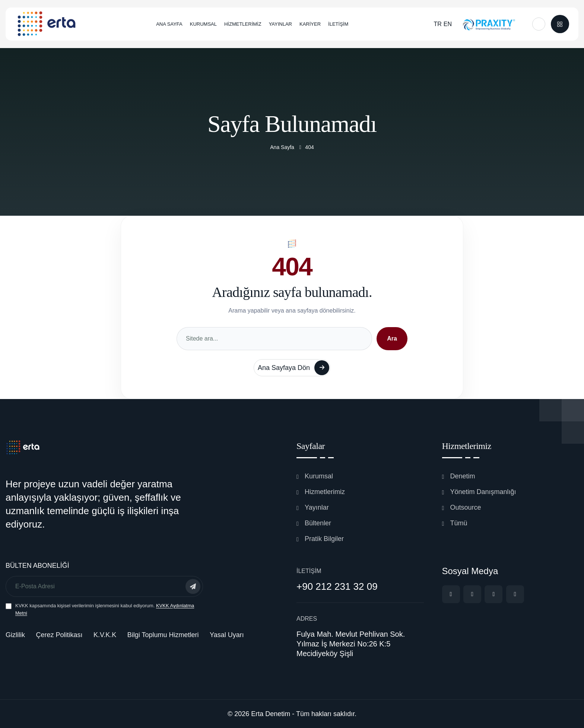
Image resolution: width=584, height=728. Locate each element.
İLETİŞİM (338, 24)
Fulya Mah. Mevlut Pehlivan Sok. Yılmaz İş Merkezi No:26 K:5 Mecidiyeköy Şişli (351, 644)
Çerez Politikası (59, 635)
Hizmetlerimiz (325, 492)
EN (448, 24)
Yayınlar (317, 507)
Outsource (466, 507)
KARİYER (310, 24)
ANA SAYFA (169, 24)
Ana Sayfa (282, 147)
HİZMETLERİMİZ (243, 24)
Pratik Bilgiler (324, 539)
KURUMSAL (203, 24)
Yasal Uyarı (227, 635)
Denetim (463, 476)
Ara (392, 338)
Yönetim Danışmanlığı (483, 492)
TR (437, 24)
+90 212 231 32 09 (337, 586)
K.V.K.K (105, 635)
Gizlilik (15, 635)
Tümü (459, 523)
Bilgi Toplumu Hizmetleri (163, 635)
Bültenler (318, 523)
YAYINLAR (280, 24)
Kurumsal (319, 476)
